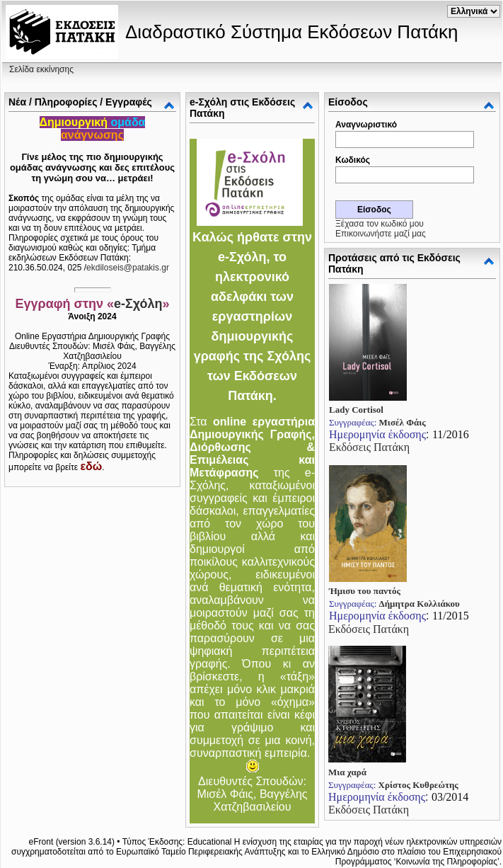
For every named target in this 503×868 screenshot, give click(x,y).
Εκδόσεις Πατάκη (369, 447)
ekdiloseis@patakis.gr (128, 268)
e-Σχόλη (138, 304)
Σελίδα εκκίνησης (41, 69)
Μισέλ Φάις (403, 422)
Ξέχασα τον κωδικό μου (380, 224)
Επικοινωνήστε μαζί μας (381, 234)
